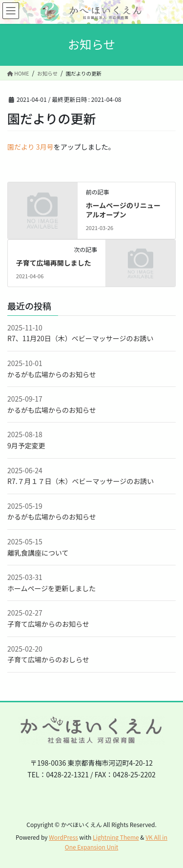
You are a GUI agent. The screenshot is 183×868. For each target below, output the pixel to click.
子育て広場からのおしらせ (48, 659)
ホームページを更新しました (51, 588)
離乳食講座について (38, 553)
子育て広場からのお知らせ (48, 624)
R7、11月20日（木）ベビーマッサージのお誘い (80, 338)
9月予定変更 (26, 445)
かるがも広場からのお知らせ (52, 374)
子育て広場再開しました (54, 263)
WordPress (63, 837)
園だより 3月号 (30, 147)
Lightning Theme (116, 837)
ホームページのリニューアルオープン (123, 210)
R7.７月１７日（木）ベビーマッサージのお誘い (81, 481)
